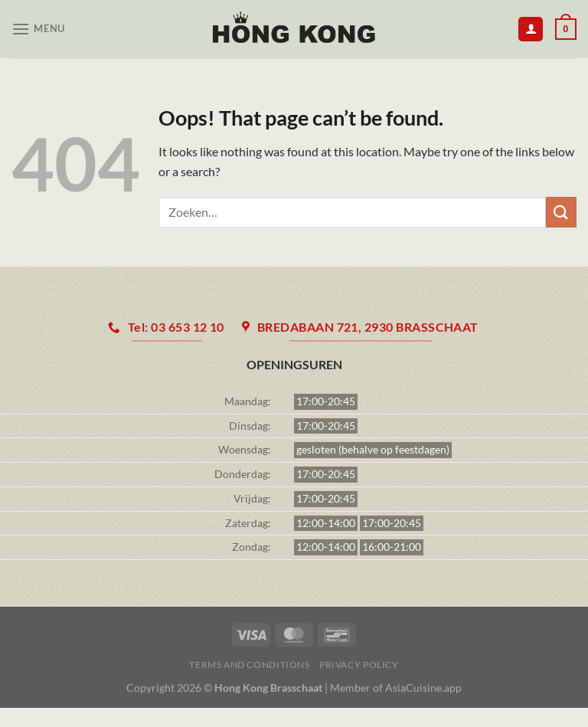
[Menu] (38, 29)
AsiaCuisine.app (423, 688)
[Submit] (561, 212)
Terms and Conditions (249, 665)
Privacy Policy (359, 665)
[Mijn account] (531, 29)
